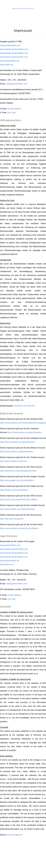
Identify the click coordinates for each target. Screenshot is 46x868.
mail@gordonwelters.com (17, 84)
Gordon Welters (14, 109)
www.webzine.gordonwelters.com (14, 49)
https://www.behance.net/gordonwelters (17, 452)
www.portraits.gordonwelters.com (14, 53)
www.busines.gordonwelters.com (14, 57)
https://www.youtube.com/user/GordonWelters (19, 528)
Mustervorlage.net (15, 835)
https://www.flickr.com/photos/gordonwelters (18, 471)
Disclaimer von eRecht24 (24, 406)
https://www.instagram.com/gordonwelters (18, 442)
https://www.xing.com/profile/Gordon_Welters (19, 500)
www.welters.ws (7, 65)
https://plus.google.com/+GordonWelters (17, 480)
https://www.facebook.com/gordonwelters (25, 432)
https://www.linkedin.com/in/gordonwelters (18, 509)
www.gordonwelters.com (10, 45)
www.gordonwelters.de (10, 61)
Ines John (12, 113)
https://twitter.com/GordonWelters (14, 490)
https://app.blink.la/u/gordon (12, 519)
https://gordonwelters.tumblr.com (14, 461)
